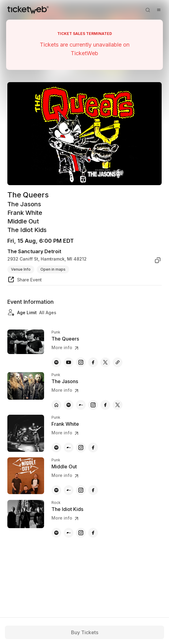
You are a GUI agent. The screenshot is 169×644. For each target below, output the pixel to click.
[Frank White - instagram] (81, 448)
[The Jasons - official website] (56, 405)
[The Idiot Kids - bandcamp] (69, 533)
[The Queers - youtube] (69, 362)
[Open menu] (159, 10)
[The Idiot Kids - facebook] (93, 533)
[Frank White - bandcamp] (69, 448)
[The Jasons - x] (118, 405)
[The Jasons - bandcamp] (81, 405)
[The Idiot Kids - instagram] (81, 533)
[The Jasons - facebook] (105, 405)
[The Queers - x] (105, 362)
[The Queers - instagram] (81, 362)
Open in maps (53, 269)
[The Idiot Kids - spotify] (56, 533)
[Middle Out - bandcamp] (69, 490)
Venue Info (21, 269)
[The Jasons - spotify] (69, 405)
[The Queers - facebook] (93, 362)
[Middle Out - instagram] (81, 490)
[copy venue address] (158, 260)
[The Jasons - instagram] (93, 405)
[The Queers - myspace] (118, 362)
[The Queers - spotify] (56, 362)
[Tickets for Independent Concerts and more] (28, 10)
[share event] (24, 280)
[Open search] (148, 10)
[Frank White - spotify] (56, 448)
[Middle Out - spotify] (56, 490)
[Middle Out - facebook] (93, 490)
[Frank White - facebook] (93, 448)
